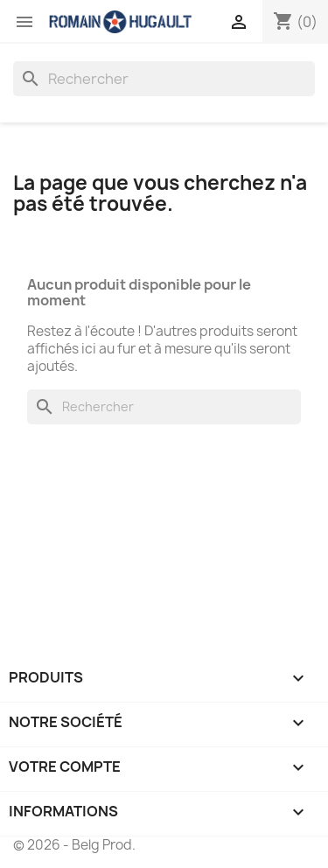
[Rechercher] (164, 79)
